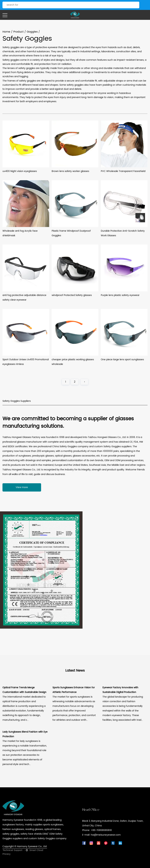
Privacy (7, 854)
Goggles (32, 32)
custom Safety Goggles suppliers (113, 446)
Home (6, 32)
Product (18, 32)
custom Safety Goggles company (47, 838)
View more (22, 487)
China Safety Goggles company (70, 446)
